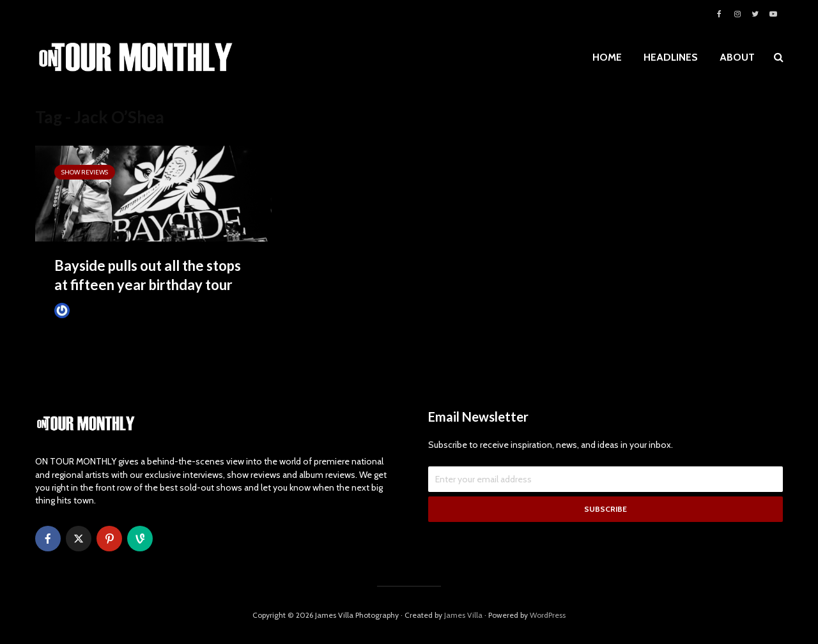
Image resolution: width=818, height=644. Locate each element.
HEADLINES (671, 57)
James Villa (83, 310)
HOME (607, 57)
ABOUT (737, 57)
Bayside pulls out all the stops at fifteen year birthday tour (148, 275)
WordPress (548, 615)
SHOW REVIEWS (85, 172)
